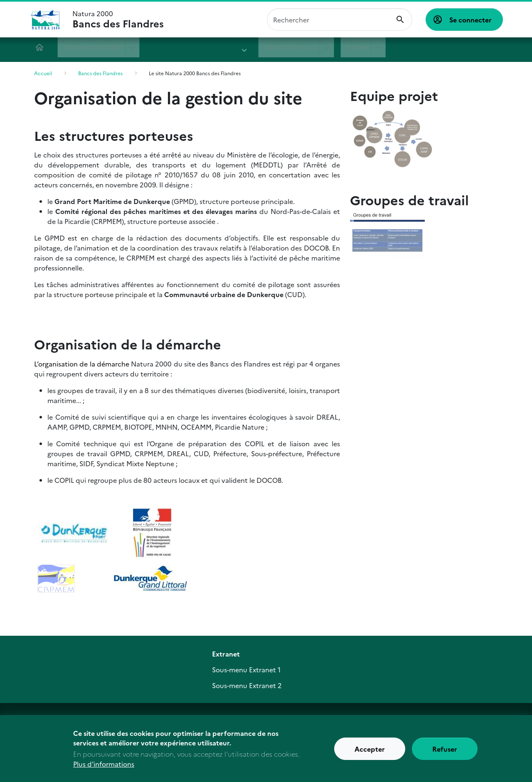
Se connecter (470, 20)
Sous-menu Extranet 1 (246, 669)
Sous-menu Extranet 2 (247, 685)
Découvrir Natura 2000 (95, 47)
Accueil (41, 47)
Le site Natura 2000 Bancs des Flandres (195, 73)
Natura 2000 (118, 20)
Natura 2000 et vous (264, 47)
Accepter (370, 751)
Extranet (330, 47)
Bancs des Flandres (181, 47)
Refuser (445, 751)
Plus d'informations (104, 767)
